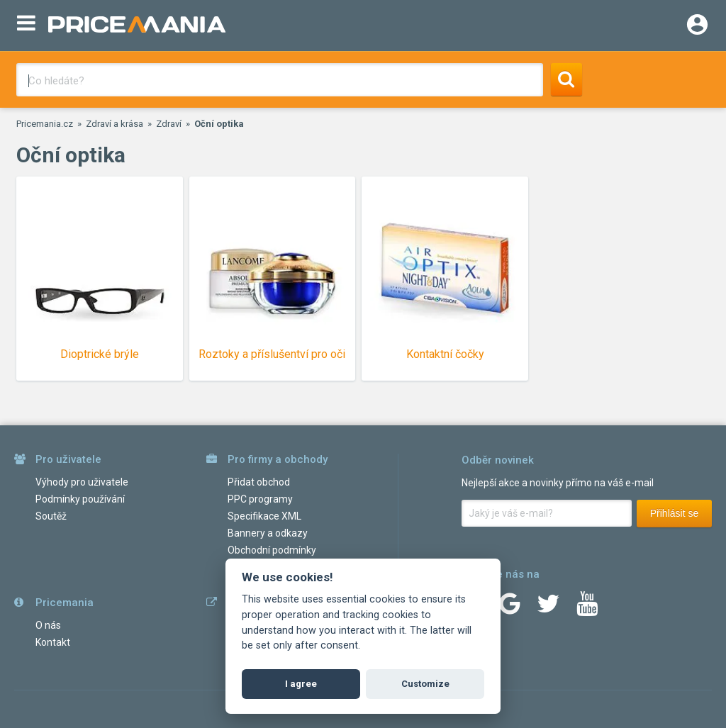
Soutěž (51, 516)
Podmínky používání (80, 499)
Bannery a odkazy (268, 533)
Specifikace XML (264, 516)
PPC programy (260, 499)
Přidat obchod (259, 482)
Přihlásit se (674, 513)
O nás (48, 625)
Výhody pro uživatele (82, 482)
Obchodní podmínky (272, 550)
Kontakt (53, 642)
